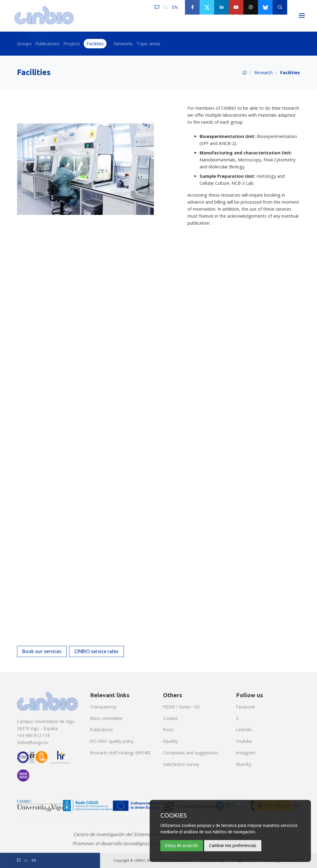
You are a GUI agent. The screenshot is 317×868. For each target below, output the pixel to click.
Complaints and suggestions (191, 753)
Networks (123, 44)
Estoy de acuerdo (182, 846)
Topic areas (148, 44)
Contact (170, 718)
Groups (24, 44)
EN (175, 7)
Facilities (95, 44)
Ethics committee (106, 718)
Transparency (103, 707)
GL (165, 7)
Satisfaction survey (181, 764)
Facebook (246, 707)
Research (263, 72)
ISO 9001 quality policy (112, 741)
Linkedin (244, 730)
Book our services (42, 651)
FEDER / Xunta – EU (181, 707)
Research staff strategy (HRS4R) (120, 753)
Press (168, 730)
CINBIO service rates (96, 651)
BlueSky (244, 764)
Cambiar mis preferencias (233, 846)
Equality (170, 741)
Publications (47, 44)
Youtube (244, 741)
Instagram (246, 753)
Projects (72, 44)
